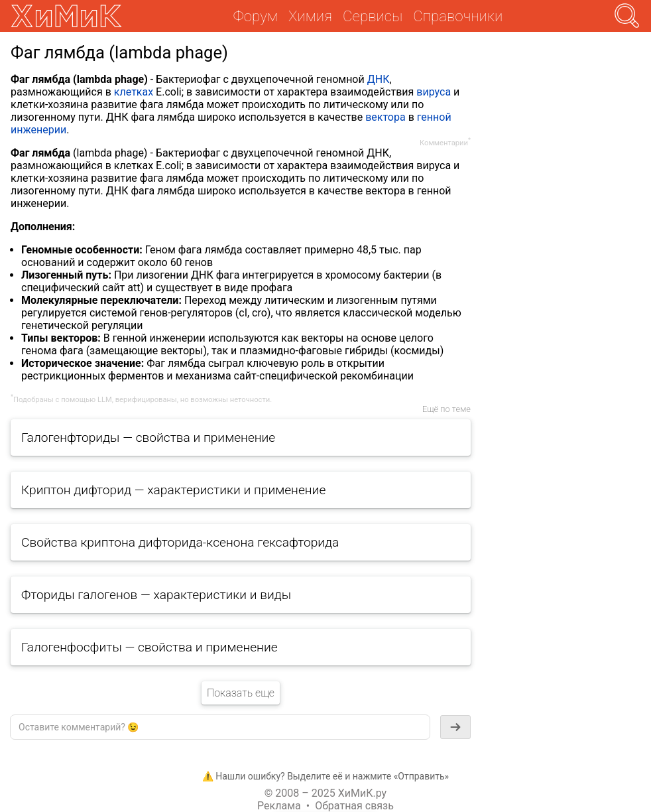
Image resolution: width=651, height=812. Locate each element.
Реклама (279, 806)
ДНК (379, 79)
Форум (256, 16)
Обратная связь (354, 806)
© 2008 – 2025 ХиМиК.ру (325, 793)
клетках (134, 92)
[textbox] (220, 727)
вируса (434, 92)
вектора (385, 117)
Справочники (458, 16)
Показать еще (241, 693)
